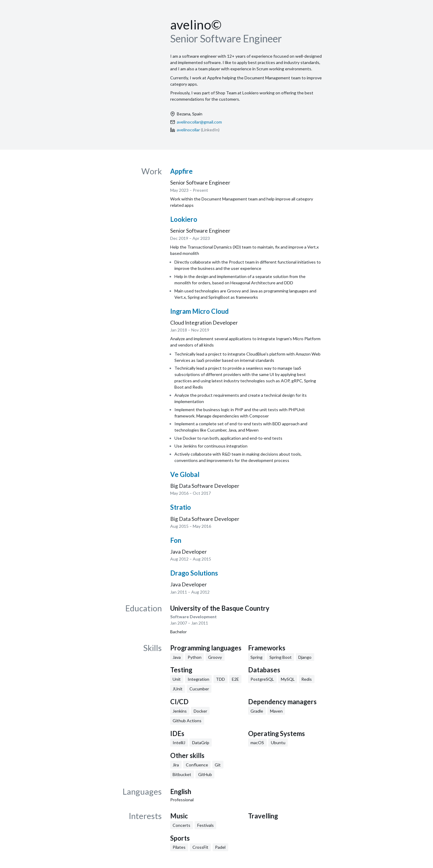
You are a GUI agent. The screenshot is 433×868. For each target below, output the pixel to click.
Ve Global (185, 474)
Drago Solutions (194, 573)
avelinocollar (188, 130)
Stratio (181, 507)
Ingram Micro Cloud (199, 311)
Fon (176, 540)
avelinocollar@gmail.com (199, 122)
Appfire (181, 171)
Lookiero (184, 219)
